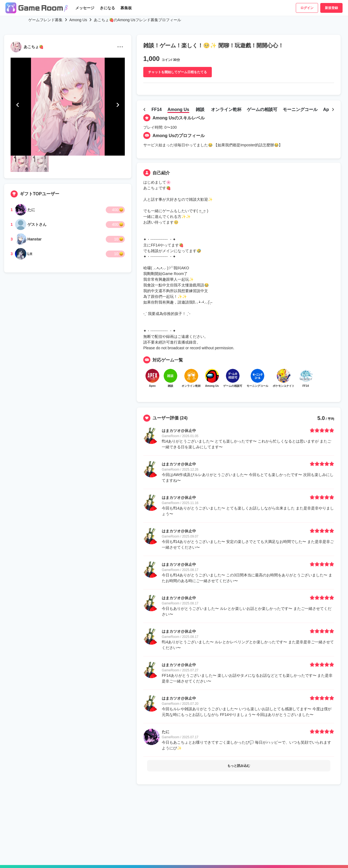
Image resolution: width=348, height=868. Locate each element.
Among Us (78, 20)
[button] (18, 105)
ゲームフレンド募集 (45, 20)
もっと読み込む (239, 768)
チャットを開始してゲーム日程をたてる (178, 72)
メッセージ (85, 8)
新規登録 (331, 8)
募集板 (126, 8)
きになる (107, 8)
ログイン (307, 8)
